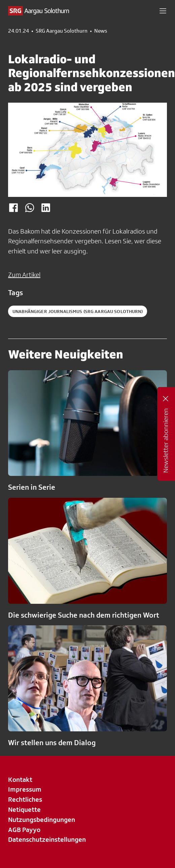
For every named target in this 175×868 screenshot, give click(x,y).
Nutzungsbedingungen (42, 820)
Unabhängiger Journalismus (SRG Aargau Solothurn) (78, 311)
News (101, 31)
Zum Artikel (24, 275)
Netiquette (24, 809)
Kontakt (20, 779)
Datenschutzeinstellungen (47, 839)
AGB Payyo (24, 830)
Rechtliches (25, 799)
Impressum (25, 789)
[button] (163, 11)
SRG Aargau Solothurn (62, 31)
